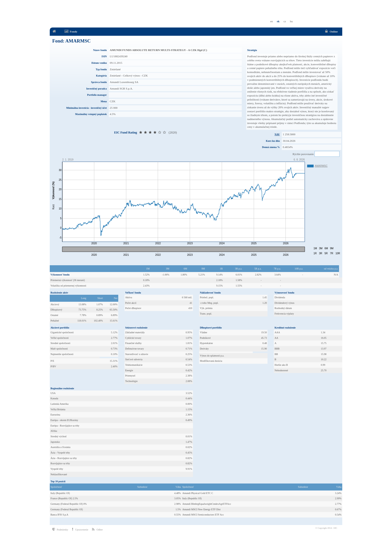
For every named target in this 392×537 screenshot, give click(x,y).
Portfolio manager (97, 95)
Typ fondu (101, 69)
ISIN (104, 56)
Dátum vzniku (99, 63)
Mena (104, 101)
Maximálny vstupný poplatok (91, 114)
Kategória (101, 76)
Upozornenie (80, 529)
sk (278, 21)
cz (285, 21)
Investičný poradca (96, 89)
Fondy (71, 31)
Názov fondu (100, 50)
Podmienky (60, 529)
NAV (277, 134)
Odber (97, 529)
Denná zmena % (271, 147)
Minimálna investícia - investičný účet (86, 108)
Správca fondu (99, 82)
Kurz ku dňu (273, 141)
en (272, 21)
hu (291, 21)
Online (331, 31)
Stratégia (252, 50)
